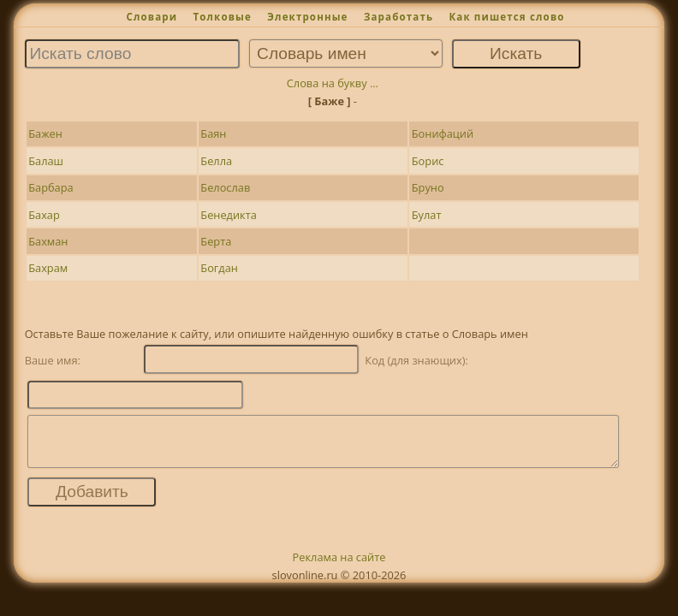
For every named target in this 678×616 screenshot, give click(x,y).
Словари (152, 17)
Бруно (428, 187)
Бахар (44, 215)
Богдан (219, 268)
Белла (216, 161)
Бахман (48, 241)
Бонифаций (443, 133)
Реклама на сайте (339, 567)
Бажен (45, 133)
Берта (216, 241)
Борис (428, 161)
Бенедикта (229, 215)
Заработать (398, 17)
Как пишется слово (506, 17)
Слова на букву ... (333, 83)
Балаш (46, 161)
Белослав (225, 187)
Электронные (307, 17)
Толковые (222, 17)
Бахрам (48, 268)
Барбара (51, 187)
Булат (427, 215)
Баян (213, 133)
